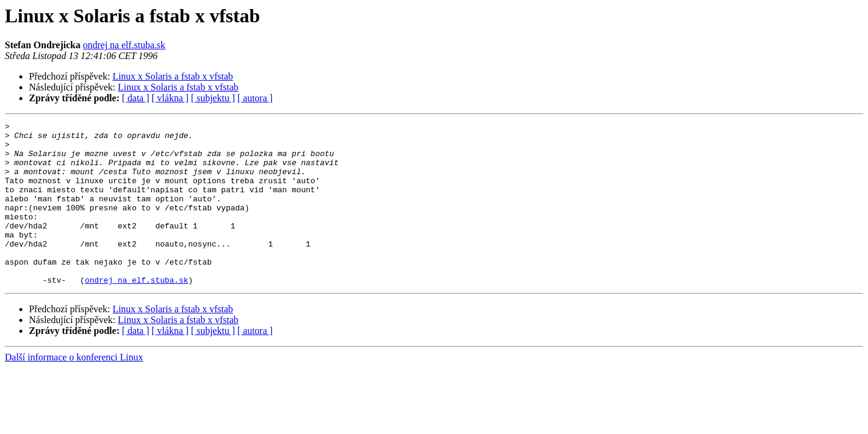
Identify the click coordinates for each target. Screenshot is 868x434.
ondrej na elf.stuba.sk (124, 45)
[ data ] (135, 98)
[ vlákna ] (170, 98)
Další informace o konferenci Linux (74, 390)
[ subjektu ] (213, 98)
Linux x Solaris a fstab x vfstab (173, 76)
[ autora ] (255, 98)
